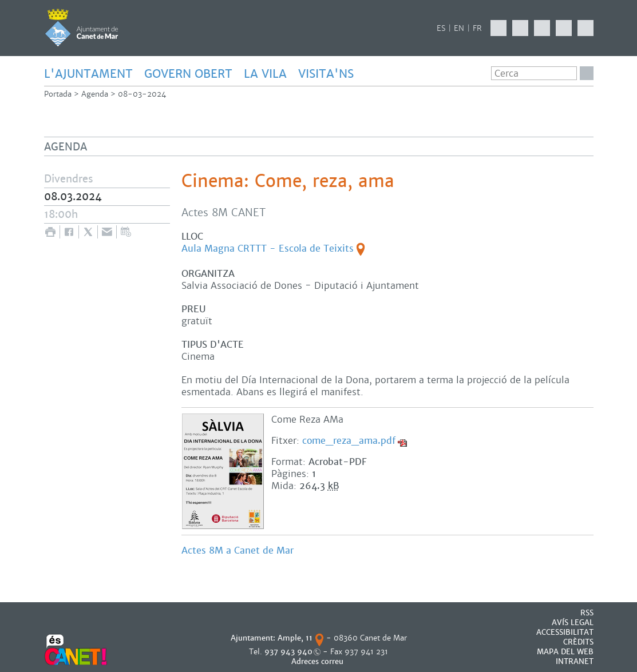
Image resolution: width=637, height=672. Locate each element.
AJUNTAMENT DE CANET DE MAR (82, 27)
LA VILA (265, 74)
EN (459, 28)
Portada (58, 94)
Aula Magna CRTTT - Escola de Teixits (268, 248)
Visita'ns (326, 74)
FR (477, 28)
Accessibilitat (565, 632)
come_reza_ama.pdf (349, 441)
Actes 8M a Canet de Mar (239, 550)
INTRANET (575, 661)
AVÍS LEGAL (573, 623)
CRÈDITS (578, 642)
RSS (587, 613)
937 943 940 (288, 652)
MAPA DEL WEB (565, 652)
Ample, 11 (295, 638)
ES (441, 28)
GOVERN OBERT (188, 74)
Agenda (95, 94)
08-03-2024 (142, 94)
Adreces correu (318, 661)
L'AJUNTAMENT (88, 74)
